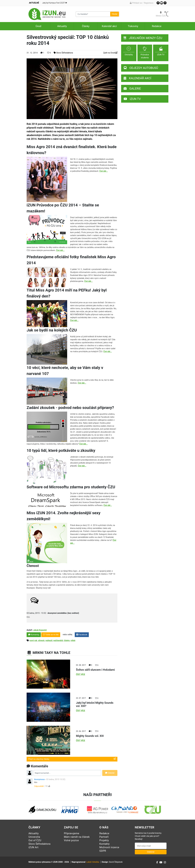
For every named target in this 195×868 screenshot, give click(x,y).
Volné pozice (71, 840)
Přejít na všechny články (72, 759)
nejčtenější (58, 640)
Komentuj (34, 635)
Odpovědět (39, 786)
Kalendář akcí (109, 26)
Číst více (81, 674)
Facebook (82, 635)
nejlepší (49, 640)
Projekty (104, 840)
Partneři (104, 837)
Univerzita (34, 837)
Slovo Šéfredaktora (63, 53)
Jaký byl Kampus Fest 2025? (55, 3)
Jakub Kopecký (40, 630)
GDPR (103, 851)
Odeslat (110, 773)
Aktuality (62, 26)
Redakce (157, 26)
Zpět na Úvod (110, 53)
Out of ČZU (35, 840)
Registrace (149, 3)
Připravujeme (72, 833)
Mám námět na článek (77, 837)
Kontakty (104, 844)
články (67, 640)
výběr (73, 640)
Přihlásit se (136, 3)
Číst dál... (104, 171)
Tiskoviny (133, 26)
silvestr (41, 640)
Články (86, 26)
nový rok (33, 640)
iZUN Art (33, 847)
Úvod (38, 26)
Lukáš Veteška (93, 862)
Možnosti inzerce (109, 847)
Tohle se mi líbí (51, 635)
